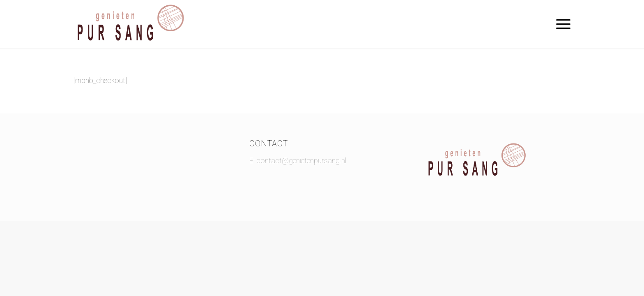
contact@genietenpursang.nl (301, 161)
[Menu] (561, 24)
